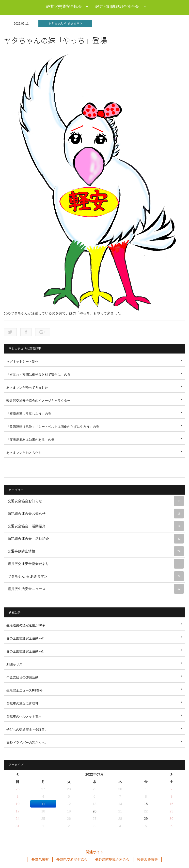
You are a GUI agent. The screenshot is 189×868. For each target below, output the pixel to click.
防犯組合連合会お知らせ (96, 514)
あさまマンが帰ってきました (27, 388)
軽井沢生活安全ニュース (96, 589)
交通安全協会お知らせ (96, 501)
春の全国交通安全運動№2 (25, 638)
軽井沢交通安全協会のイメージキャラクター (38, 401)
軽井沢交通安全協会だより (96, 564)
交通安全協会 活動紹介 (96, 526)
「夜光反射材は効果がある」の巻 (30, 440)
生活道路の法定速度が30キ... (27, 625)
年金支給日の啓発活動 (22, 677)
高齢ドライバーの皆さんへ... (27, 743)
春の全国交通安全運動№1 (25, 651)
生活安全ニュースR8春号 (24, 690)
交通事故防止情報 (96, 551)
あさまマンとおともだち (24, 453)
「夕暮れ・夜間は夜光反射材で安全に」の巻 (38, 375)
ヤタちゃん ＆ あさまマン (65, 23)
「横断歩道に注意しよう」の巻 (29, 414)
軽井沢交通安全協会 (67, 7)
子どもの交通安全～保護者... (27, 729)
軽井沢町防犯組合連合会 (121, 7)
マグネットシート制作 (22, 361)
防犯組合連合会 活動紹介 (96, 539)
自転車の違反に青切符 (22, 703)
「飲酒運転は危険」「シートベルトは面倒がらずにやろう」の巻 (53, 427)
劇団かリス (14, 664)
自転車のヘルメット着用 (24, 716)
